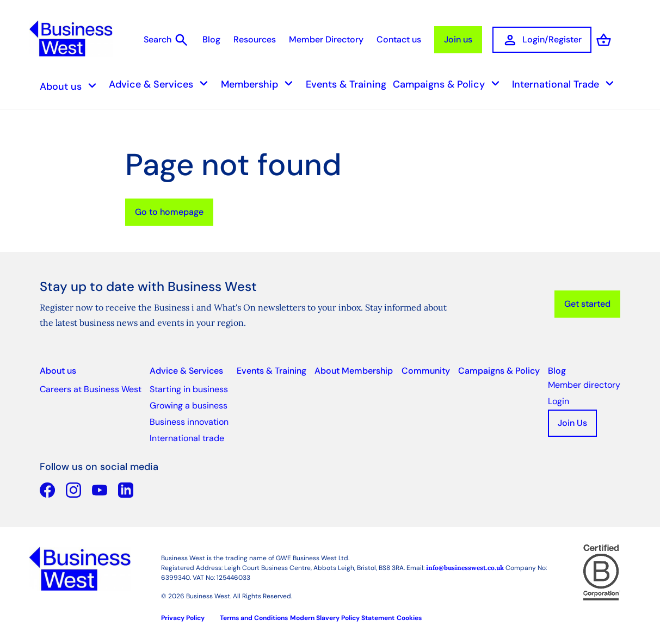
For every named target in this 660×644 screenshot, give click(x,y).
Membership (260, 85)
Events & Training (346, 85)
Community (426, 371)
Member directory (584, 385)
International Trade (566, 85)
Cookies (409, 618)
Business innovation (189, 422)
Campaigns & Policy (449, 85)
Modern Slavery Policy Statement (342, 618)
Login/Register (542, 41)
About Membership (354, 371)
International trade (187, 439)
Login (559, 402)
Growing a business (189, 406)
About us (71, 87)
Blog (211, 40)
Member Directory (326, 40)
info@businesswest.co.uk (465, 568)
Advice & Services (162, 85)
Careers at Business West (91, 390)
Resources (255, 40)
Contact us (399, 40)
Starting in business (189, 390)
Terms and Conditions (254, 618)
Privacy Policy (183, 618)
